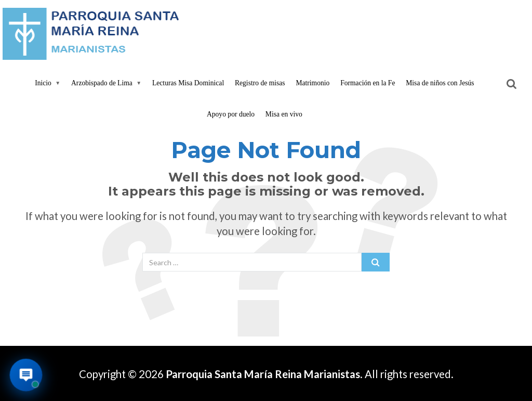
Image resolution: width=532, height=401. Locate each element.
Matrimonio (312, 83)
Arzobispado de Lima (102, 83)
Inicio (43, 83)
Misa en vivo (284, 114)
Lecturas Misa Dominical (188, 83)
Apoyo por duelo (231, 114)
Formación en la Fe (368, 83)
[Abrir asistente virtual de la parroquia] (26, 375)
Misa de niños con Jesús (440, 83)
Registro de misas (260, 83)
